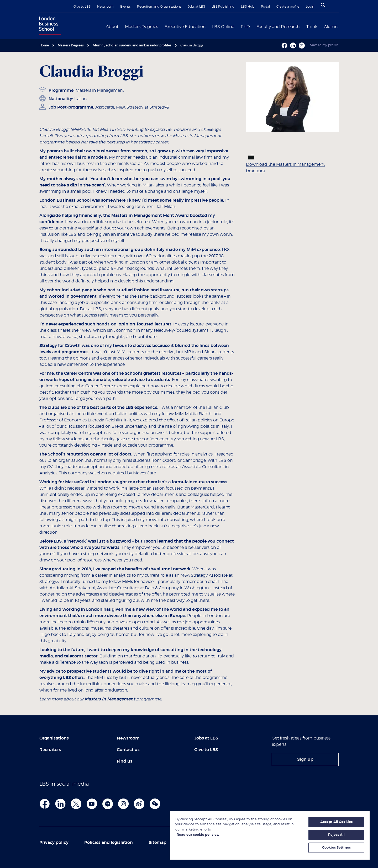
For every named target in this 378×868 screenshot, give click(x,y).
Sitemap (157, 843)
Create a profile (288, 7)
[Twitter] (76, 804)
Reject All (336, 835)
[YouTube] (92, 804)
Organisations (54, 738)
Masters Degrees (141, 27)
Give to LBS (82, 7)
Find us (125, 761)
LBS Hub (248, 7)
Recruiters (50, 750)
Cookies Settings (336, 848)
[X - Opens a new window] (302, 45)
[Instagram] (123, 804)
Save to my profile (324, 45)
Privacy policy (54, 843)
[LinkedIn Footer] (60, 804)
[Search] (323, 5)
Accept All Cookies (336, 822)
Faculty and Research (278, 27)
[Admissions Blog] (108, 804)
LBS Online (223, 27)
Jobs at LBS (196, 7)
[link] (305, 759)
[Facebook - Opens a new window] (284, 45)
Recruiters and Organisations (159, 7)
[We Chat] (155, 804)
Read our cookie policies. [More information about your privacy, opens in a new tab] (198, 835)
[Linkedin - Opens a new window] (293, 45)
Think (312, 27)
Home (44, 45)
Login (310, 7)
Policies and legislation (109, 843)
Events (125, 7)
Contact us (128, 750)
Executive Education (185, 27)
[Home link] (49, 26)
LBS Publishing (223, 7)
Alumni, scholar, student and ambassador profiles (132, 45)
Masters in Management (100, 90)
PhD (245, 27)
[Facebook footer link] (45, 804)
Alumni (331, 27)
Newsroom (105, 7)
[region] (270, 835)
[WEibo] (139, 804)
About (112, 27)
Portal (265, 7)
